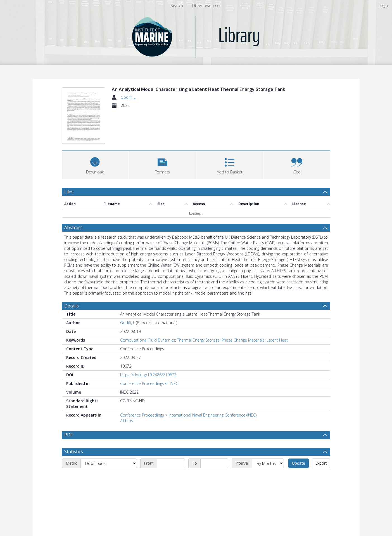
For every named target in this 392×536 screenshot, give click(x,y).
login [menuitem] (384, 5)
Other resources (207, 5)
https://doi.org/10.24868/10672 (148, 375)
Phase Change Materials (243, 340)
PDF (68, 435)
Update (299, 477)
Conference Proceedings (142, 415)
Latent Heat (277, 340)
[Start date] (171, 477)
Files (69, 192)
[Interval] (268, 477)
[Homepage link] (196, 35)
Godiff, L (128, 97)
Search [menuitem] (177, 5)
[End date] (214, 477)
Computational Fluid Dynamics (148, 340)
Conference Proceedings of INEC (149, 383)
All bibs (127, 421)
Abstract (73, 227)
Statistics (74, 465)
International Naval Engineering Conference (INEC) (212, 415)
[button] (162, 164)
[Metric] (109, 477)
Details (72, 306)
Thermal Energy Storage (198, 340)
